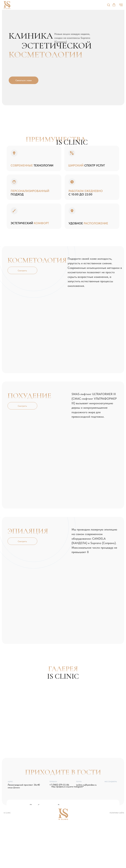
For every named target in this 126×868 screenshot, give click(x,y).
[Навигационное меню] (121, 5)
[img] (106, 786)
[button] (109, 5)
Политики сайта (117, 813)
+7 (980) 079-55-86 (59, 785)
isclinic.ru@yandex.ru (86, 785)
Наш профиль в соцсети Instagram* (68, 787)
